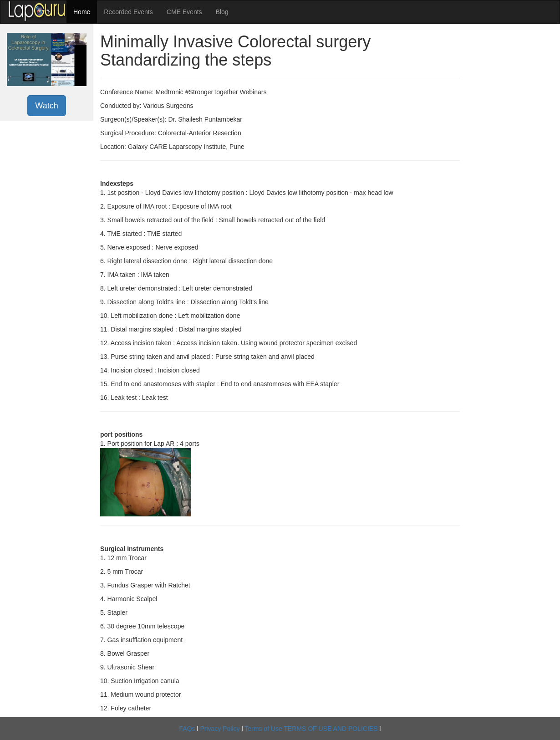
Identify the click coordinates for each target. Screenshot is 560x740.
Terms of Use (263, 729)
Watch (46, 106)
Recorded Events (128, 12)
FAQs (187, 729)
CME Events (184, 12)
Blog (222, 12)
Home (82, 12)
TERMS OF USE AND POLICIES (331, 729)
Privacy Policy (220, 729)
